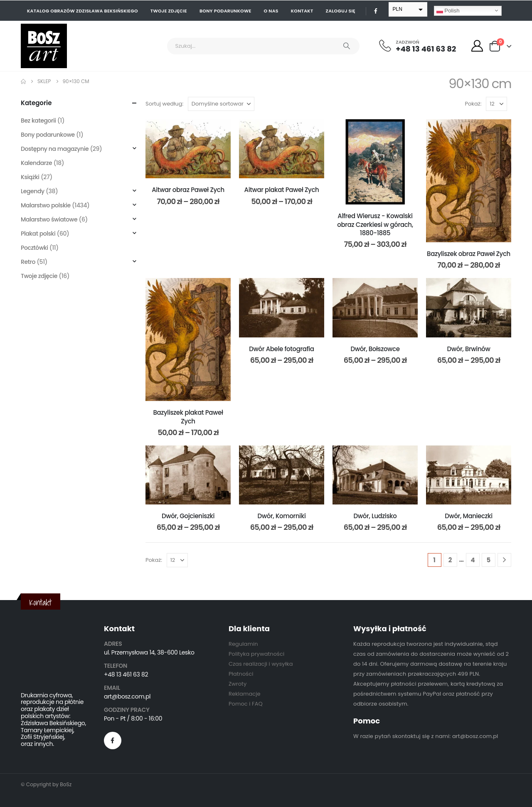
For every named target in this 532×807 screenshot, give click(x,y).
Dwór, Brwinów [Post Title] (469, 349)
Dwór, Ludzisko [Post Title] (375, 516)
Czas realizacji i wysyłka (261, 664)
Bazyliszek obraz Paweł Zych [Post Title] (469, 254)
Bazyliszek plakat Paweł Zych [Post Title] (188, 417)
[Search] (347, 46)
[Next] (504, 560)
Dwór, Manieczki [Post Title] (469, 516)
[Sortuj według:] (221, 104)
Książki (30, 177)
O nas (271, 11)
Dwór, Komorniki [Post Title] (282, 516)
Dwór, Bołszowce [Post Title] (375, 349)
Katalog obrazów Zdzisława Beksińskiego (83, 11)
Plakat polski (38, 234)
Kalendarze (36, 163)
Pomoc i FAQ (246, 704)
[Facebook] (376, 11)
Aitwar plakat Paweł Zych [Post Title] (282, 190)
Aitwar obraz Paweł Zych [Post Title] (188, 190)
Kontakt (302, 11)
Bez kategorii (38, 121)
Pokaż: (473, 104)
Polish (448, 10)
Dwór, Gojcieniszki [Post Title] (188, 516)
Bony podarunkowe (225, 11)
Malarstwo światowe (49, 219)
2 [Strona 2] (450, 560)
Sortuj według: (164, 104)
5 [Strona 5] (489, 560)
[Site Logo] (44, 46)
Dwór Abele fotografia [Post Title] (281, 349)
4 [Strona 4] (473, 560)
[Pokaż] (496, 104)
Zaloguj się (341, 11)
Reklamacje (245, 694)
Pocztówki (34, 248)
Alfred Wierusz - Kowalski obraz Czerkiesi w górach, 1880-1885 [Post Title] (375, 224)
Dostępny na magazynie (55, 149)
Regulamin (243, 644)
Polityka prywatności (256, 654)
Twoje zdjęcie (169, 11)
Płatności (241, 674)
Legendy (33, 191)
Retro (28, 262)
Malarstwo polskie (46, 205)
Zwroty (238, 684)
